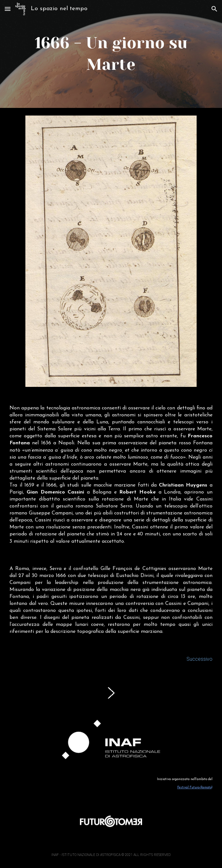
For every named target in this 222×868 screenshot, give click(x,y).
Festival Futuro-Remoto (194, 788)
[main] (111, 54)
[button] (8, 9)
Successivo (199, 659)
